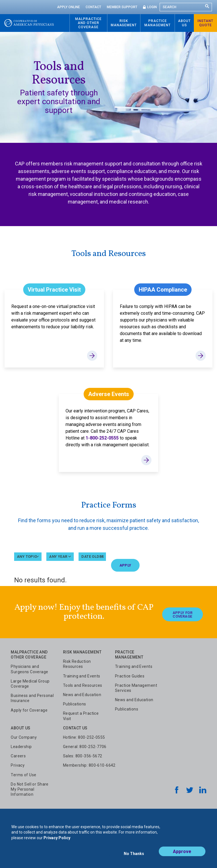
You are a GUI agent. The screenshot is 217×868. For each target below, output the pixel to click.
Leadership (21, 746)
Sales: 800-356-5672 (83, 755)
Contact (93, 7)
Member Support (122, 7)
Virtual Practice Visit (54, 290)
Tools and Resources (83, 685)
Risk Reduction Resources (77, 663)
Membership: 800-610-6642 (89, 765)
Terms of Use (23, 774)
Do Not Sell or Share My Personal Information (30, 789)
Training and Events (82, 675)
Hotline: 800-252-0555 (84, 737)
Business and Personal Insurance (32, 698)
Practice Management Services (136, 687)
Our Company (24, 737)
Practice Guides (130, 675)
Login (152, 7)
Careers (18, 755)
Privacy (18, 765)
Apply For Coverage (183, 612)
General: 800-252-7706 (85, 746)
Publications (75, 703)
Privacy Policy (57, 842)
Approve (182, 856)
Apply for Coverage (29, 710)
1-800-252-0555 (102, 438)
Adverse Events (109, 394)
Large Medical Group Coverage (30, 683)
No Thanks (134, 856)
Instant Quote (205, 23)
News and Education (82, 694)
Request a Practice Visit (81, 715)
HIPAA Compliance (163, 290)
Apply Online (69, 7)
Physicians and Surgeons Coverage (29, 669)
